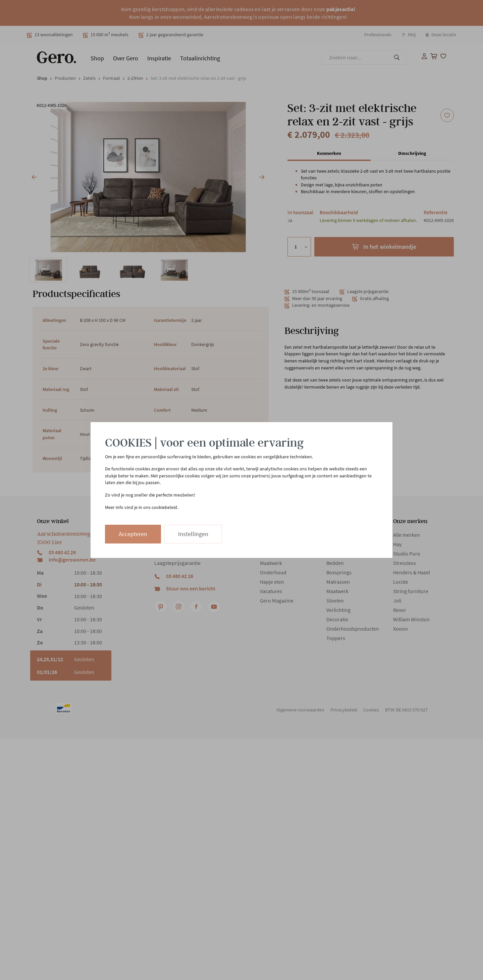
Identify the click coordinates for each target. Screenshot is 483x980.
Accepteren (133, 534)
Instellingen (193, 534)
